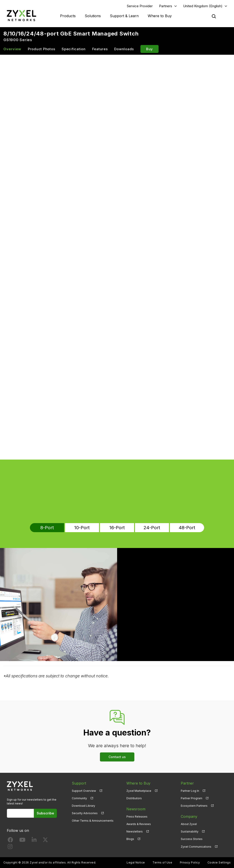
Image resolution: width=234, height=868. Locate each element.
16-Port (117, 528)
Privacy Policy (190, 862)
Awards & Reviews (139, 824)
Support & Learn (124, 16)
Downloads (124, 49)
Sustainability (190, 831)
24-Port (152, 528)
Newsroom (136, 809)
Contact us (117, 757)
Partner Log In (190, 791)
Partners (166, 6)
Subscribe (45, 813)
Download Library (83, 806)
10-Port (82, 528)
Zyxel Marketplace (139, 791)
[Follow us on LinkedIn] (34, 841)
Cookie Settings (219, 862)
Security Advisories (85, 813)
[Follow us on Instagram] (10, 848)
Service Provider (140, 6)
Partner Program (192, 798)
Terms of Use (162, 862)
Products (68, 16)
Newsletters (135, 831)
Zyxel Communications (196, 847)
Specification (74, 49)
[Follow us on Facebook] (10, 841)
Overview (12, 49)
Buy (150, 49)
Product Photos (42, 49)
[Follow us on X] (45, 841)
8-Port (47, 528)
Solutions (93, 16)
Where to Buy (160, 16)
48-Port (187, 528)
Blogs (130, 839)
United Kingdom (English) (203, 6)
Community (79, 798)
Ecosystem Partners (194, 806)
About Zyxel (189, 824)
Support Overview (84, 791)
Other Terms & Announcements (93, 821)
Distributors (134, 798)
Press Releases (137, 817)
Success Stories (192, 839)
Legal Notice (136, 862)
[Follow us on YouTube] (22, 841)
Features (100, 49)
